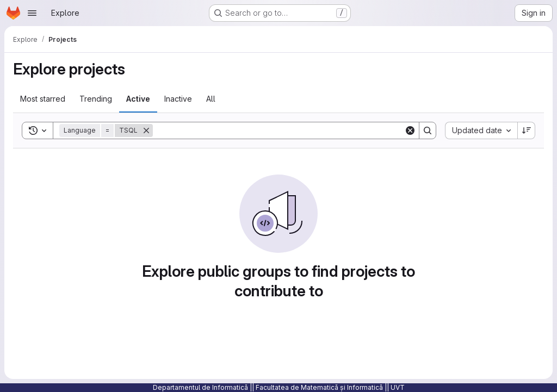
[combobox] (481, 130)
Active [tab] (138, 99)
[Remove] (146, 130)
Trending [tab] (96, 99)
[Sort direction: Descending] (527, 130)
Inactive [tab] (178, 99)
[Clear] (410, 130)
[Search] (278, 130)
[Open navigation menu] (32, 13)
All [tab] (211, 99)
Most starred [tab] (43, 99)
